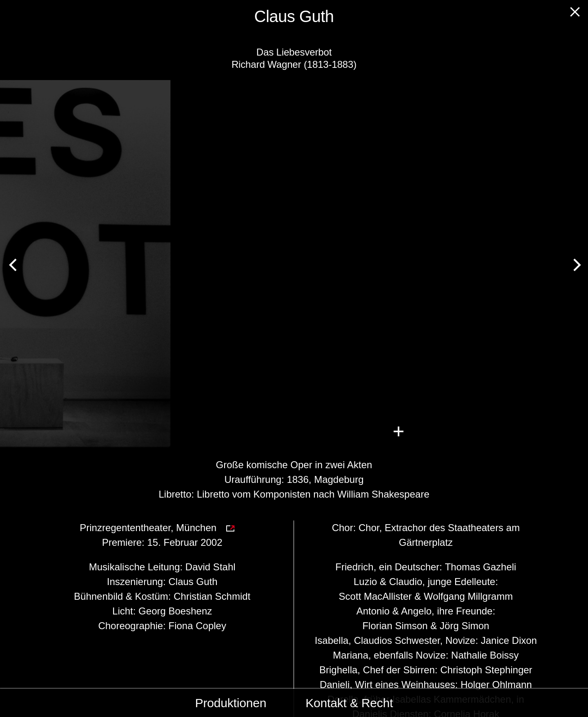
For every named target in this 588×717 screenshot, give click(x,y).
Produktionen (231, 703)
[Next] (575, 264)
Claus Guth (294, 16)
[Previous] (13, 264)
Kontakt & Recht (349, 703)
